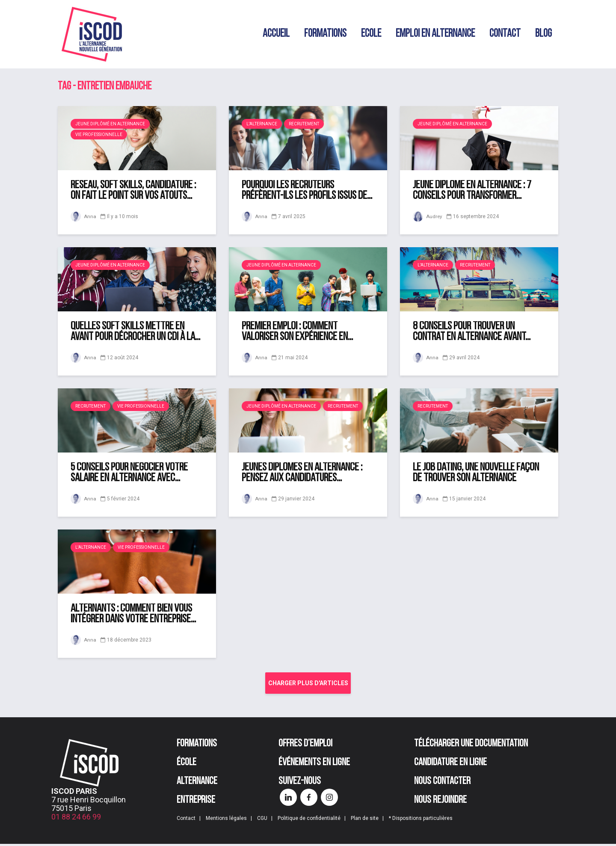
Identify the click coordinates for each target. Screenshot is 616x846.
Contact (505, 34)
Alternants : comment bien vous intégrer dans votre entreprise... (133, 614)
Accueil (276, 34)
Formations (325, 34)
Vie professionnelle (99, 135)
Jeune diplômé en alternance (110, 124)
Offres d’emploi (305, 746)
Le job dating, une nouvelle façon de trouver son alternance (476, 473)
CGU (262, 820)
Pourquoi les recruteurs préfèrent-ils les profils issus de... (307, 191)
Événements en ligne (314, 765)
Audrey (428, 216)
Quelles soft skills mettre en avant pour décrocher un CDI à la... (135, 332)
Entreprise (196, 802)
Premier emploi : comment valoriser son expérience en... (297, 332)
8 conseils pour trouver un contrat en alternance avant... (472, 332)
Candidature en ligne (450, 765)
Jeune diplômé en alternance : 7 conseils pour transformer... (472, 191)
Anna (83, 216)
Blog (543, 34)
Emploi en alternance (435, 34)
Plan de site (365, 820)
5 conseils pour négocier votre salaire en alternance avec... (129, 473)
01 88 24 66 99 (76, 819)
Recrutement (304, 124)
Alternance (197, 784)
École (187, 765)
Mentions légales (226, 820)
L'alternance (262, 124)
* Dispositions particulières (421, 820)
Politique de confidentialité (309, 820)
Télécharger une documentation (471, 746)
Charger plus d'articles (308, 683)
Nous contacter (442, 784)
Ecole (371, 34)
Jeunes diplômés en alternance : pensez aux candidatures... (302, 473)
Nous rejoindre (440, 802)
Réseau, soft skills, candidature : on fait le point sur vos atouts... (133, 191)
